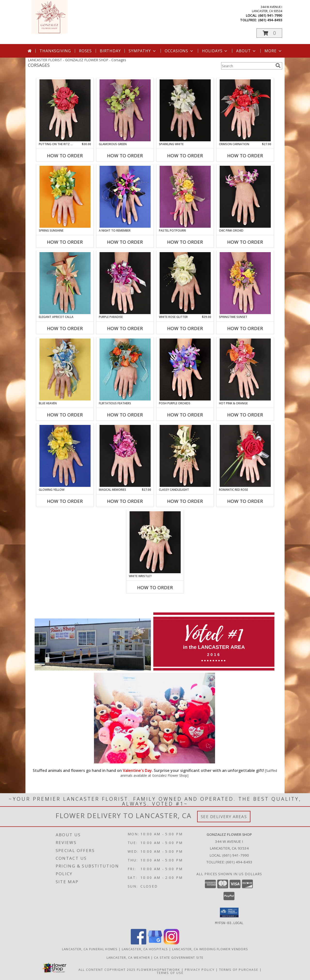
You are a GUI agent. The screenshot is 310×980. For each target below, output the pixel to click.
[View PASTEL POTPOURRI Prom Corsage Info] (185, 197)
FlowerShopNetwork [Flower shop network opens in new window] (159, 969)
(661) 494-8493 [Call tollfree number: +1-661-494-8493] (270, 20)
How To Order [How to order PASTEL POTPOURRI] (185, 242)
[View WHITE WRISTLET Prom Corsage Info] (155, 542)
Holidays (215, 51)
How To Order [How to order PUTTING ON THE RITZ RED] (65, 156)
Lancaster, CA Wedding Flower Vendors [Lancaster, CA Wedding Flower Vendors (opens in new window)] (210, 949)
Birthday (110, 51)
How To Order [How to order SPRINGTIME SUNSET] (245, 328)
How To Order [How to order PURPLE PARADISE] (125, 328)
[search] (278, 66)
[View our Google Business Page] (155, 943)
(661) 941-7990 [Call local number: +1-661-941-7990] (270, 15)
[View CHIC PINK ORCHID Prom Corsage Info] (245, 197)
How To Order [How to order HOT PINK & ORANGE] (245, 415)
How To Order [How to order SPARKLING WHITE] (185, 156)
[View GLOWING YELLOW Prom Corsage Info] (65, 456)
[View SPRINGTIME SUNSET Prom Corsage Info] (245, 283)
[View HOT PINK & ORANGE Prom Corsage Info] (245, 369)
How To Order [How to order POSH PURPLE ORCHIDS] (185, 415)
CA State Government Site (179, 957)
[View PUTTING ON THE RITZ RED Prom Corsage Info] (65, 110)
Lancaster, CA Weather (128, 957)
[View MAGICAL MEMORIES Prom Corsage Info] (125, 456)
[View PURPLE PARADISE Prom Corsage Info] (125, 283)
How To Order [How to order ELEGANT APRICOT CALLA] (65, 328)
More (273, 51)
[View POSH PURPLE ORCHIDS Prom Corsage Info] (185, 369)
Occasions (179, 51)
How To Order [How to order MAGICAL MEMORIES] (125, 501)
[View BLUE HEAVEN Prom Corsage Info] (65, 369)
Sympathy (143, 51)
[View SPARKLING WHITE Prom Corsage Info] (185, 110)
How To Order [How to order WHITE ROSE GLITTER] (185, 328)
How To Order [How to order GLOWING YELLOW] (65, 501)
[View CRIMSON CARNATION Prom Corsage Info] (245, 110)
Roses (85, 51)
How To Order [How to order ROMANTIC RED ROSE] (245, 501)
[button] (269, 33)
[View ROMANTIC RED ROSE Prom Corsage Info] (245, 456)
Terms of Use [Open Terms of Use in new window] (170, 972)
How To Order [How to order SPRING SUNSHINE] (65, 242)
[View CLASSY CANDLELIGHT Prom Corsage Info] (185, 456)
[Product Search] (247, 66)
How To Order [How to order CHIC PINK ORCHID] (245, 242)
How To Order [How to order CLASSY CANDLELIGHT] (185, 501)
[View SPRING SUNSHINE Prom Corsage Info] (65, 197)
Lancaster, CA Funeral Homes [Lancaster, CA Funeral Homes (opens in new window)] (90, 949)
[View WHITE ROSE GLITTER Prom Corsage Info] (185, 283)
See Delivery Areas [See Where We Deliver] (224, 817)
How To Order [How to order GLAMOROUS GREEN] (125, 156)
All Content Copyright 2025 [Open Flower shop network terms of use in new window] (107, 969)
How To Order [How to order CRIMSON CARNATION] (245, 156)
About (246, 51)
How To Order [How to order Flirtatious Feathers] (125, 415)
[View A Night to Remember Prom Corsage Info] (125, 197)
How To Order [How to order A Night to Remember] (125, 242)
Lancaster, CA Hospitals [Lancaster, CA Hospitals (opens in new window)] (145, 949)
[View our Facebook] (139, 943)
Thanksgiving (55, 51)
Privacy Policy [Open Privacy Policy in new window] (200, 969)
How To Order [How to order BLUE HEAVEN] (65, 415)
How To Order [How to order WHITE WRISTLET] (155, 588)
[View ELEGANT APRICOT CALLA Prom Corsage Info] (65, 283)
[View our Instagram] (171, 943)
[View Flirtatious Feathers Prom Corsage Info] (125, 369)
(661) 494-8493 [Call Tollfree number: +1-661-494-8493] (239, 862)
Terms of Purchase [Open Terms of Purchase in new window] (239, 969)
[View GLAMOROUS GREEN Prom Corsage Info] (125, 110)
